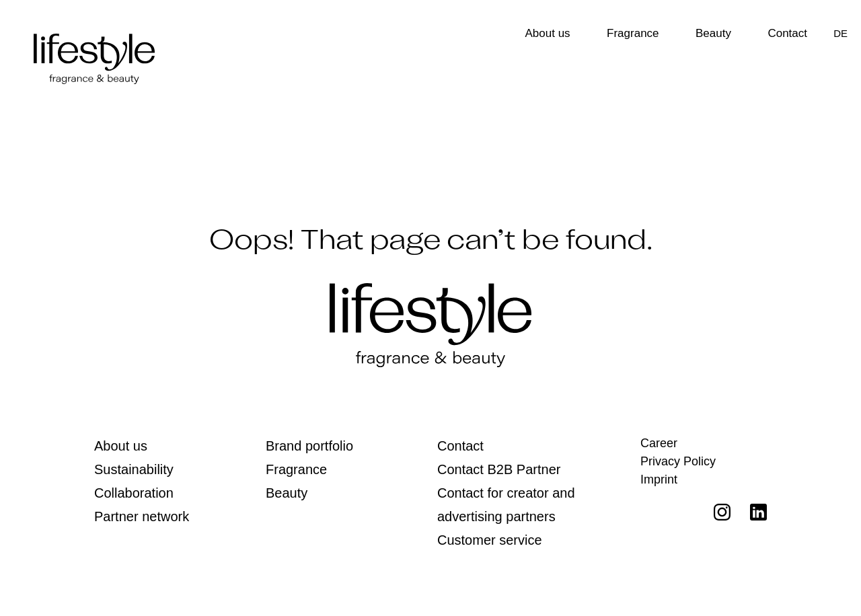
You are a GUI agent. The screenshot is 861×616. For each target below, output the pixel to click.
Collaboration (134, 493)
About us (548, 33)
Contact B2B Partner (499, 469)
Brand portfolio (309, 446)
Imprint (659, 479)
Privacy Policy (678, 461)
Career (659, 443)
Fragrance (633, 33)
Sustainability (134, 469)
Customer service (490, 540)
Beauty (713, 33)
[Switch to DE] (840, 33)
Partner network (142, 516)
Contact (787, 33)
